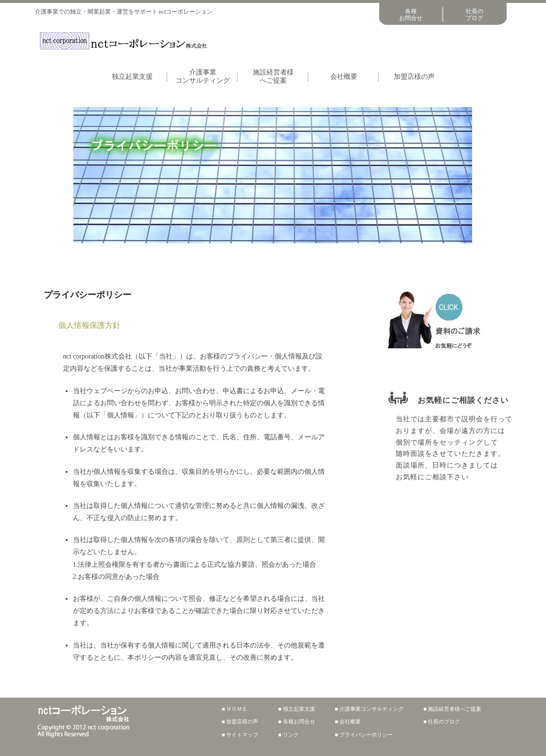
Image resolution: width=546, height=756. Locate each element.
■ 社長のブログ (442, 721)
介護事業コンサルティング (203, 76)
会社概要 (344, 77)
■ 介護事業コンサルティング (369, 709)
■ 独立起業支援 (296, 709)
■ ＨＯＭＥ (235, 709)
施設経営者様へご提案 (273, 76)
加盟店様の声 (414, 77)
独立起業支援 (132, 77)
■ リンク (288, 735)
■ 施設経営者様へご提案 (452, 709)
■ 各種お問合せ (296, 721)
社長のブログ (475, 15)
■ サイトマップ (240, 735)
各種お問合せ (411, 15)
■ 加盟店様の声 (240, 721)
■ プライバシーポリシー (364, 735)
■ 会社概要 (348, 721)
